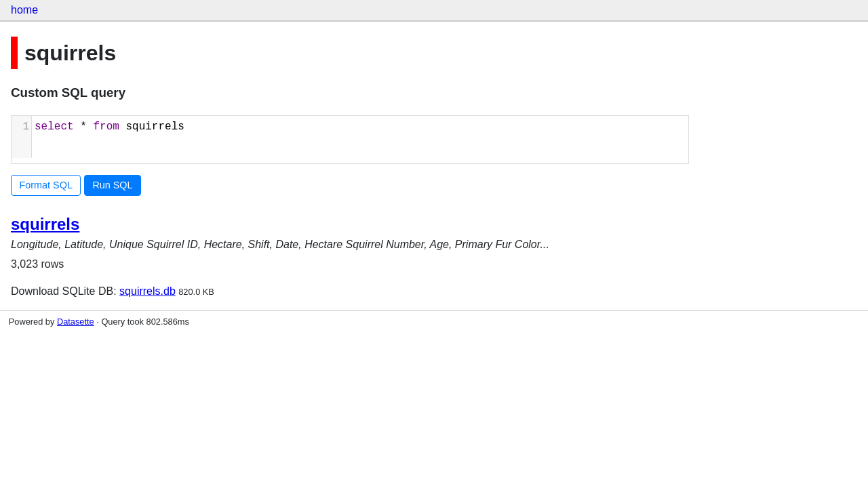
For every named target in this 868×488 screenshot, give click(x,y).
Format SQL (46, 185)
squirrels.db (147, 291)
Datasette (76, 322)
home (24, 10)
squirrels (45, 224)
